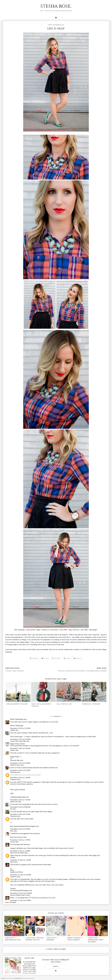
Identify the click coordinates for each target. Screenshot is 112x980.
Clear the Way (22, 837)
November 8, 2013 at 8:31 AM (20, 814)
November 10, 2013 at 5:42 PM (21, 875)
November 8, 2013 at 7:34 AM (20, 778)
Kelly (12, 862)
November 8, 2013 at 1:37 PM (20, 840)
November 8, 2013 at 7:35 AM (20, 800)
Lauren (13, 842)
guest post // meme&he (52, 939)
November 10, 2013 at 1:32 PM (21, 860)
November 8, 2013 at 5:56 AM (20, 748)
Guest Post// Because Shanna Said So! (35, 939)
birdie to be (14, 802)
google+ (78, 658)
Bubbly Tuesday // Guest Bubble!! (75, 939)
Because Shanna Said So (18, 895)
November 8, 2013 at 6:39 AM (20, 763)
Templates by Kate (28, 978)
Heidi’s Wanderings (17, 726)
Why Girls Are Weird (17, 853)
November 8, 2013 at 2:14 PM (20, 851)
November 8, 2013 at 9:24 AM (20, 829)
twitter (45, 658)
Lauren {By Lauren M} (18, 741)
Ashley (13, 730)
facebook (34, 658)
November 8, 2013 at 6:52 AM (20, 770)
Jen (11, 809)
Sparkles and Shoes (17, 872)
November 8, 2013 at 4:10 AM (20, 739)
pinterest (56, 658)
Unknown (14, 772)
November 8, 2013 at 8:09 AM (20, 807)
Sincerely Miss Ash (17, 760)
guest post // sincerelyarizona (13, 939)
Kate (12, 831)
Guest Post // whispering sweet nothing (96, 940)
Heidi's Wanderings (17, 719)
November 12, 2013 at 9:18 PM (21, 900)
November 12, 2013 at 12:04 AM (21, 893)
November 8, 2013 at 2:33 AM (20, 728)
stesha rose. (56, 6)
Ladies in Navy (15, 765)
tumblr (67, 658)
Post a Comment (11, 902)
